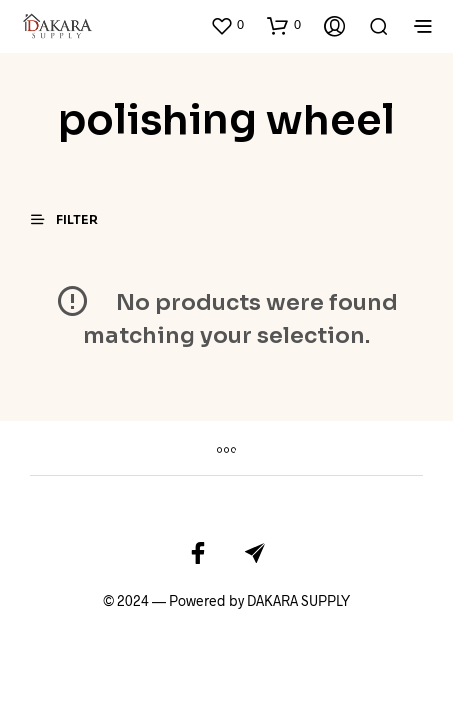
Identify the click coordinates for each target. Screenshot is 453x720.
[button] (227, 25)
